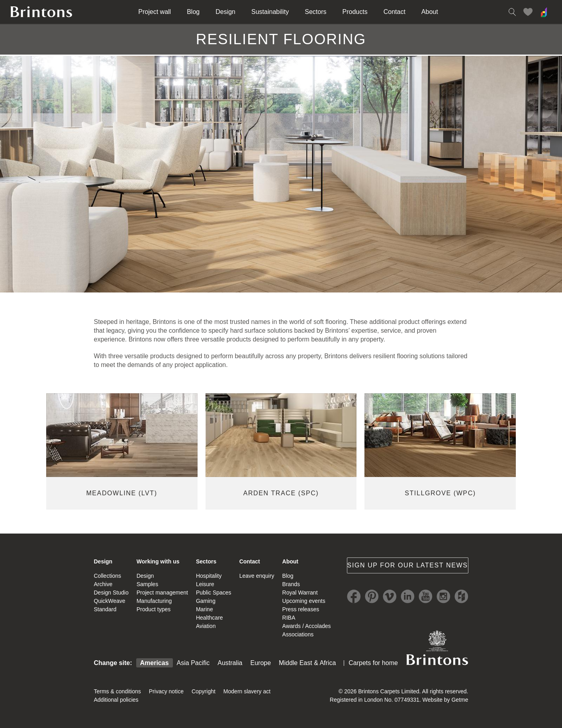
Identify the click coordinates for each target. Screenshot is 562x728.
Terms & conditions (117, 691)
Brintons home (41, 12)
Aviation (206, 626)
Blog (193, 12)
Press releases (301, 609)
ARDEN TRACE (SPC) (281, 493)
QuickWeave (110, 601)
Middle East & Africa (307, 663)
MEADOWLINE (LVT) (121, 493)
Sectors (315, 12)
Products (355, 12)
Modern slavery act (247, 691)
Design (225, 12)
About (430, 12)
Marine (205, 609)
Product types (154, 609)
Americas (155, 663)
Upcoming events (304, 601)
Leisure (205, 584)
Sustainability (270, 12)
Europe (261, 663)
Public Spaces (214, 593)
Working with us (158, 561)
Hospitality (209, 576)
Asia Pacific (193, 663)
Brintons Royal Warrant (437, 648)
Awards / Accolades (307, 626)
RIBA (289, 618)
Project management (162, 593)
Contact (395, 12)
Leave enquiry (257, 576)
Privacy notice (166, 691)
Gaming (206, 601)
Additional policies (116, 700)
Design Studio (111, 593)
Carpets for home (373, 663)
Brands (291, 584)
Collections (108, 576)
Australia (230, 663)
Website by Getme (445, 700)
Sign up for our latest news (408, 565)
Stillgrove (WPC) (440, 493)
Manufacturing (154, 601)
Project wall (155, 12)
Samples (147, 584)
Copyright (204, 691)
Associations (298, 634)
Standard (105, 609)
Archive (103, 584)
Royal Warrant (300, 593)
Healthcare (210, 618)
